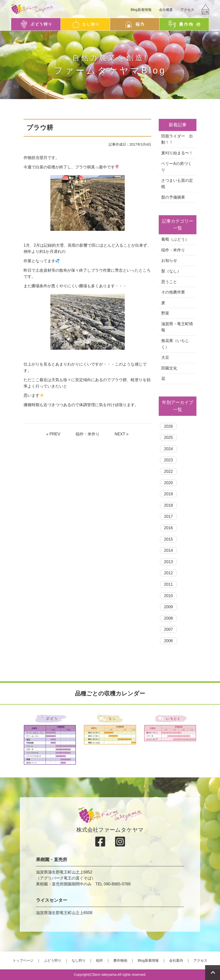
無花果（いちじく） (175, 344)
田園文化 (169, 368)
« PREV (53, 434)
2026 (168, 426)
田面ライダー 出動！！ (177, 139)
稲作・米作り (88, 434)
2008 (168, 618)
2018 (168, 505)
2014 (168, 550)
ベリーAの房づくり (176, 167)
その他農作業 (173, 292)
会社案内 (176, 960)
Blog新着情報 (141, 10)
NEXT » (122, 434)
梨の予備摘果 (173, 197)
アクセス (187, 10)
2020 (168, 483)
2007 (168, 629)
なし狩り (79, 960)
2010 (168, 596)
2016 (168, 528)
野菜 (165, 313)
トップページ (23, 960)
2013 (168, 562)
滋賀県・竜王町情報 (177, 327)
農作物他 (120, 960)
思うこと (169, 282)
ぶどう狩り (53, 960)
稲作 (99, 960)
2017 (168, 516)
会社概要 (166, 10)
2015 (168, 539)
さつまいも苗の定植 (177, 184)
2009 (168, 607)
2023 (168, 460)
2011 (168, 584)
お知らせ (169, 260)
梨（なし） (171, 271)
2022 (168, 471)
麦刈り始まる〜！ (177, 153)
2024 (168, 449)
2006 (168, 641)
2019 (168, 494)
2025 (168, 437)
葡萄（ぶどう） (175, 239)
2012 (168, 573)
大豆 (165, 358)
